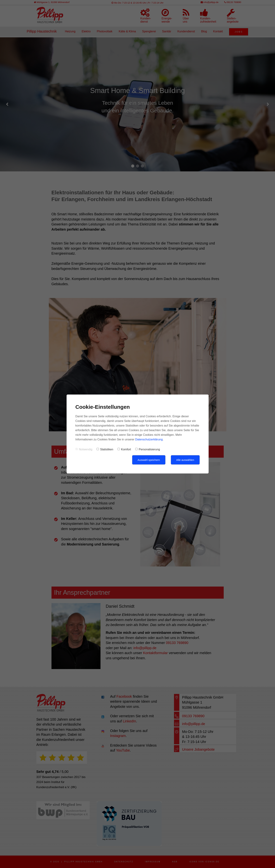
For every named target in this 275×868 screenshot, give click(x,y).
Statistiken (105, 449)
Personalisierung (148, 449)
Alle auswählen (185, 460)
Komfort (124, 449)
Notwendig (84, 449)
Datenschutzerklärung (149, 439)
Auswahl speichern (149, 460)
